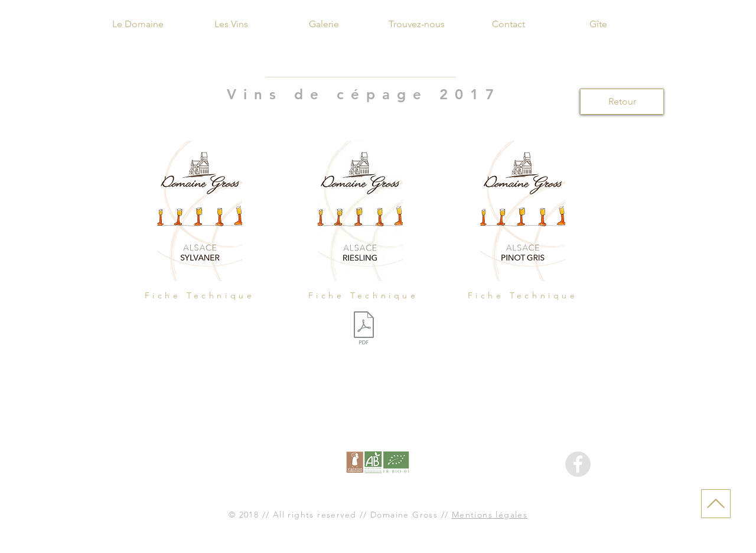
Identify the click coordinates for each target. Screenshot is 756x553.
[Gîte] (598, 24)
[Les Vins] (231, 24)
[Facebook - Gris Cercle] (578, 464)
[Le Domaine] (138, 24)
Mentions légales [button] (490, 515)
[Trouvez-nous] (416, 24)
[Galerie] (324, 24)
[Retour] (622, 102)
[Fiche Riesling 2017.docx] (364, 330)
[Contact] (509, 24)
